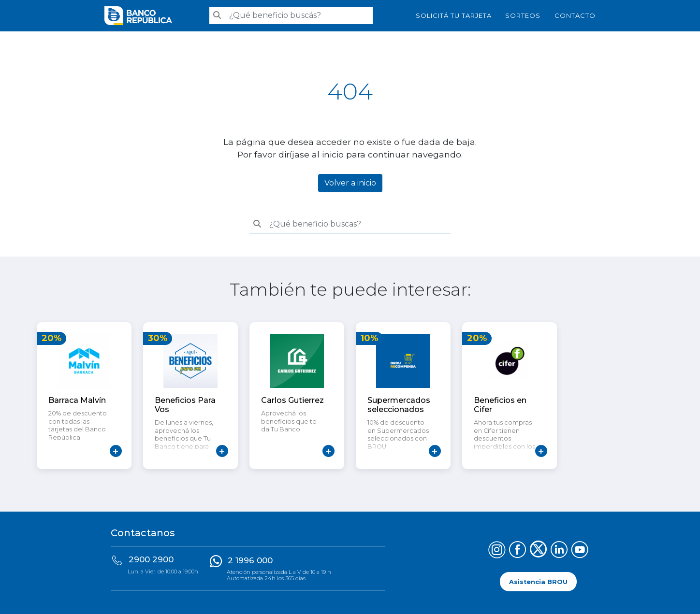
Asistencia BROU (538, 581)
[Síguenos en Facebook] (518, 551)
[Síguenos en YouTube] (580, 551)
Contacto (575, 15)
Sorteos (523, 15)
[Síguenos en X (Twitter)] (538, 551)
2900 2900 (151, 559)
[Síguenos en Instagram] (497, 551)
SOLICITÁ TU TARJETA (454, 15)
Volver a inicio (350, 183)
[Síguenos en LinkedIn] (559, 551)
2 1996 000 (250, 560)
